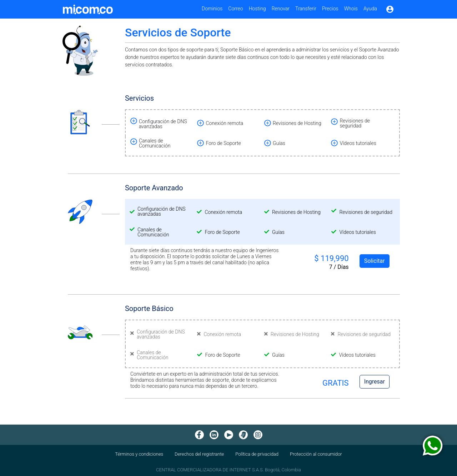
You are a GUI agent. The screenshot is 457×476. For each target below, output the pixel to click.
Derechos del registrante (199, 454)
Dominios (212, 9)
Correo (235, 9)
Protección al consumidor (316, 454)
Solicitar (375, 261)
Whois (351, 9)
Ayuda (370, 9)
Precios (330, 9)
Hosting (257, 9)
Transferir (306, 9)
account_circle (390, 9)
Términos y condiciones (139, 454)
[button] (159, 123)
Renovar (281, 9)
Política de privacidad (257, 454)
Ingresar (375, 382)
